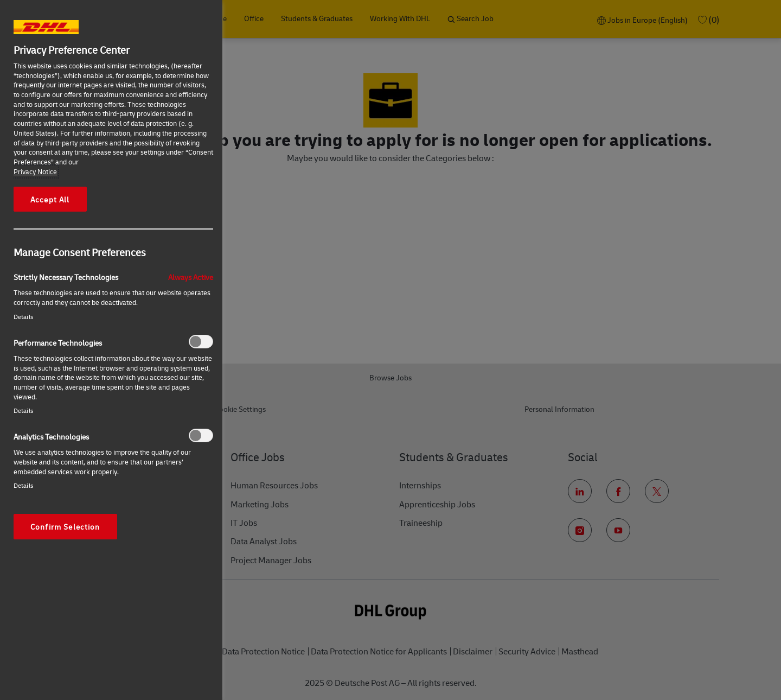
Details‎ (23, 317)
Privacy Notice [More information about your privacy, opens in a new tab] (35, 171)
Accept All (50, 199)
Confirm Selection (65, 526)
